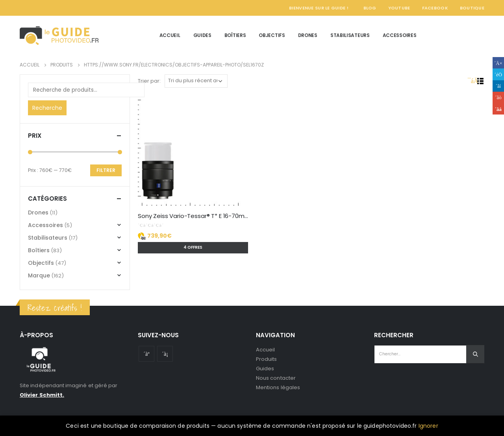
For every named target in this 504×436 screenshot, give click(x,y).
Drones (308, 35)
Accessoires (400, 35)
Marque (39, 275)
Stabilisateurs (350, 35)
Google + (498, 97)
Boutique (472, 8)
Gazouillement (498, 74)
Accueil (170, 35)
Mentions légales (278, 387)
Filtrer (106, 170)
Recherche (47, 108)
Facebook (435, 8)
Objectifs (272, 35)
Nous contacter (276, 378)
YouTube (399, 8)
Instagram (165, 354)
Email (498, 109)
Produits (267, 359)
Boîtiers (235, 35)
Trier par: (149, 81)
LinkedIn (498, 86)
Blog (370, 8)
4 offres (193, 247)
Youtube (146, 354)
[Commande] (196, 81)
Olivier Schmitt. (42, 395)
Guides (202, 35)
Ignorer (428, 426)
